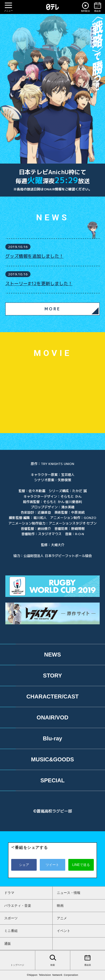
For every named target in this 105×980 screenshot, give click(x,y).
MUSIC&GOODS (53, 759)
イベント (64, 931)
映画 (60, 906)
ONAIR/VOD (53, 717)
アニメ (62, 918)
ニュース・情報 (69, 893)
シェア (24, 865)
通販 (8, 944)
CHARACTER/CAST (53, 696)
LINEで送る (81, 865)
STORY (53, 676)
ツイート (52, 865)
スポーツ (11, 918)
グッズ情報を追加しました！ (34, 256)
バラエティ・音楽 (18, 906)
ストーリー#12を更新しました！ (39, 284)
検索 (53, 960)
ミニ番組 (11, 931)
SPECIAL (53, 780)
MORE (53, 309)
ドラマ (9, 893)
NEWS (53, 655)
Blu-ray (53, 738)
